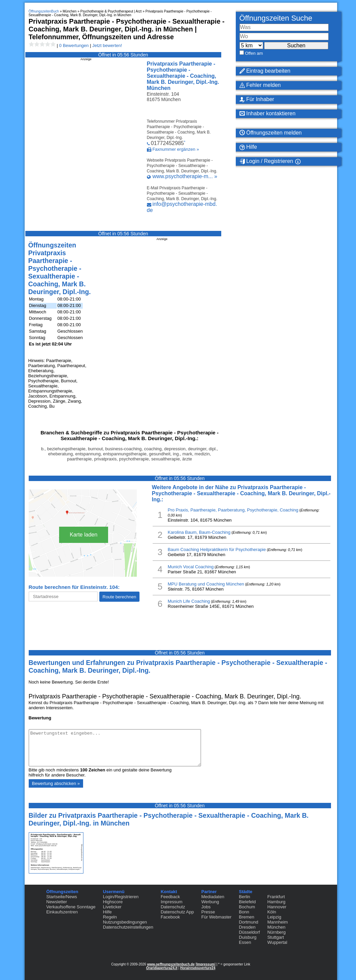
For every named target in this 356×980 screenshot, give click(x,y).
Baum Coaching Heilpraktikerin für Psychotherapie (217, 549)
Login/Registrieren (121, 897)
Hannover (277, 907)
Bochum (247, 907)
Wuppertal (277, 942)
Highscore (113, 902)
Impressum (172, 902)
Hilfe (248, 147)
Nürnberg (276, 932)
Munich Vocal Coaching (191, 567)
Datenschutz (173, 907)
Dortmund (248, 922)
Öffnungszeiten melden (271, 133)
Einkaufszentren (62, 912)
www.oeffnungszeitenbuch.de (171, 964)
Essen (245, 942)
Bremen (247, 917)
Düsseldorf (249, 932)
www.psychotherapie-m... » (185, 176)
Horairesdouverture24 (198, 968)
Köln (272, 912)
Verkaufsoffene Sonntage (71, 907)
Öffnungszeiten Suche (276, 18)
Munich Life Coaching (189, 601)
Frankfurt (276, 897)
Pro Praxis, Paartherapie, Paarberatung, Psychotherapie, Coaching (233, 510)
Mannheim (277, 922)
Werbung (210, 902)
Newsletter (57, 902)
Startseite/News (62, 897)
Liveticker (112, 907)
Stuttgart (275, 937)
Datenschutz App (177, 912)
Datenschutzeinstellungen (128, 927)
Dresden (247, 927)
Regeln (110, 917)
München (276, 927)
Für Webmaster (216, 917)
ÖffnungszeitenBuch (44, 11)
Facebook (170, 917)
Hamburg (276, 902)
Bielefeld (247, 902)
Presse (208, 912)
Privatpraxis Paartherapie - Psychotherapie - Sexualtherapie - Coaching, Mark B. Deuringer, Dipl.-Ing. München (183, 76)
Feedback (170, 897)
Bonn (244, 912)
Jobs (206, 907)
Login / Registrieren (266, 161)
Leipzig (274, 917)
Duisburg (248, 937)
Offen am (254, 53)
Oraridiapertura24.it (162, 968)
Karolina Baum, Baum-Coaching (199, 532)
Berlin (244, 897)
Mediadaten (213, 897)
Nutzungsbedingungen (125, 922)
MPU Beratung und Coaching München (206, 584)
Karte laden (84, 535)
